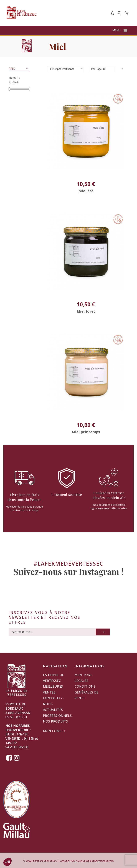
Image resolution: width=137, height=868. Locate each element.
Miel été (86, 191)
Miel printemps (86, 432)
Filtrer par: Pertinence (62, 69)
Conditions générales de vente (87, 692)
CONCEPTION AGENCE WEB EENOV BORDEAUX (87, 861)
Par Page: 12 (98, 69)
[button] (27, 69)
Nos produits (55, 721)
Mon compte (54, 731)
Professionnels (57, 716)
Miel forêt (86, 311)
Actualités (53, 710)
